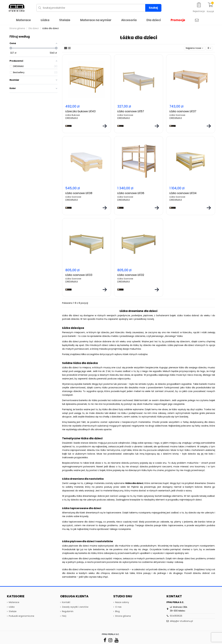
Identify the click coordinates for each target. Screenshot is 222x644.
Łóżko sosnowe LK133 (79, 275)
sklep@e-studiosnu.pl (181, 621)
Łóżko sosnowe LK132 (131, 275)
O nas (118, 607)
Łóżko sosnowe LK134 (183, 193)
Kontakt (66, 602)
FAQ (64, 616)
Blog (117, 611)
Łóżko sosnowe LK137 (183, 111)
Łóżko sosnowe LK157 (131, 111)
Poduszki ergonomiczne (22, 616)
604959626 (176, 616)
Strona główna (123, 616)
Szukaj (153, 8)
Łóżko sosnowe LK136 (131, 193)
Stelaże (13, 611)
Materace (14, 602)
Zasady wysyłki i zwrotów (75, 607)
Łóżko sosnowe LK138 (79, 193)
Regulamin (68, 611)
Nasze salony (122, 602)
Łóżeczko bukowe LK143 (80, 111)
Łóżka (12, 607)
